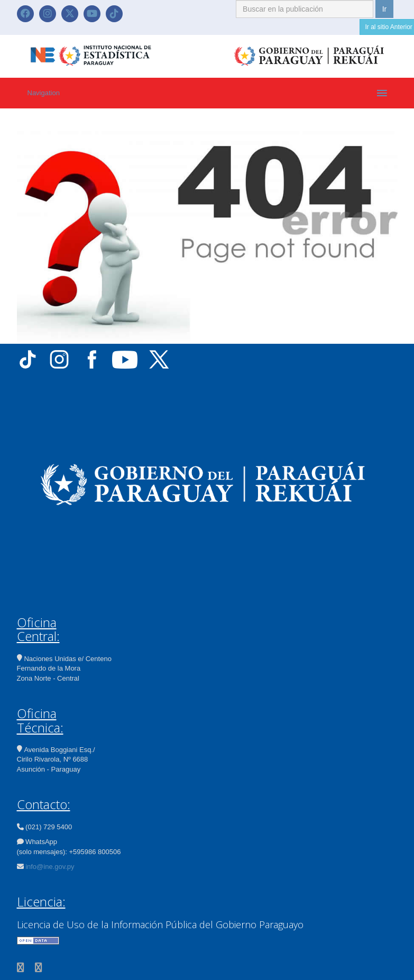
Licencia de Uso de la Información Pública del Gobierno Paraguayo (160, 924)
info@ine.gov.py (50, 867)
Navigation (44, 93)
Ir (385, 9)
